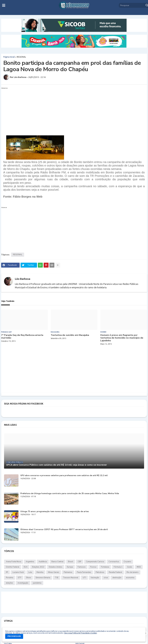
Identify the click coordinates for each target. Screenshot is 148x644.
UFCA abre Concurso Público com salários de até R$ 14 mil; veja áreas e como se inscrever (57, 465)
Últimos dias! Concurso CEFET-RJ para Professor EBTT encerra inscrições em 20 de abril (64, 530)
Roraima (10, 578)
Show (28, 578)
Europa (70, 567)
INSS (139, 567)
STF (20, 578)
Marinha (40, 572)
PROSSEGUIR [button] (14, 636)
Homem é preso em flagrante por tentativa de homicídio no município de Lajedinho (122, 338)
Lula (30, 572)
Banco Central (57, 562)
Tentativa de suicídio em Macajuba (70, 335)
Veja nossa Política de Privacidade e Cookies (80, 633)
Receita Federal (115, 572)
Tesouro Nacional (71, 578)
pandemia (37, 583)
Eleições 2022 (38, 567)
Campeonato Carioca (95, 562)
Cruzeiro (127, 562)
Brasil (71, 562)
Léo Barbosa (23, 279)
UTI (84, 578)
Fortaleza (105, 567)
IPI (7, 572)
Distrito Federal (13, 567)
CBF (80, 562)
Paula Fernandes (84, 572)
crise (106, 578)
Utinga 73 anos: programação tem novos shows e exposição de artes (55, 512)
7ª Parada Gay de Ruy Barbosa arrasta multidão (22, 337)
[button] (4, 5)
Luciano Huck (18, 572)
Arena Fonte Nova (14, 562)
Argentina (30, 562)
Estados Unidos (56, 567)
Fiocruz (93, 567)
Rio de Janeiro (133, 572)
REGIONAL (21, 57)
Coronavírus (114, 562)
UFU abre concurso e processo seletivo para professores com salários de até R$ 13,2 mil (64, 476)
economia (130, 578)
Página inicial (9, 57)
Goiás (130, 567)
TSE (57, 578)
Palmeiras (68, 572)
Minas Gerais (54, 572)
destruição (117, 578)
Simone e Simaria (43, 578)
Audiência (43, 562)
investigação (23, 583)
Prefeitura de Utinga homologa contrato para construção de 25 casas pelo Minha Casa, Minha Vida (70, 494)
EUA (26, 567)
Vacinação (95, 578)
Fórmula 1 (118, 567)
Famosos (82, 567)
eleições (9, 583)
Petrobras (100, 572)
